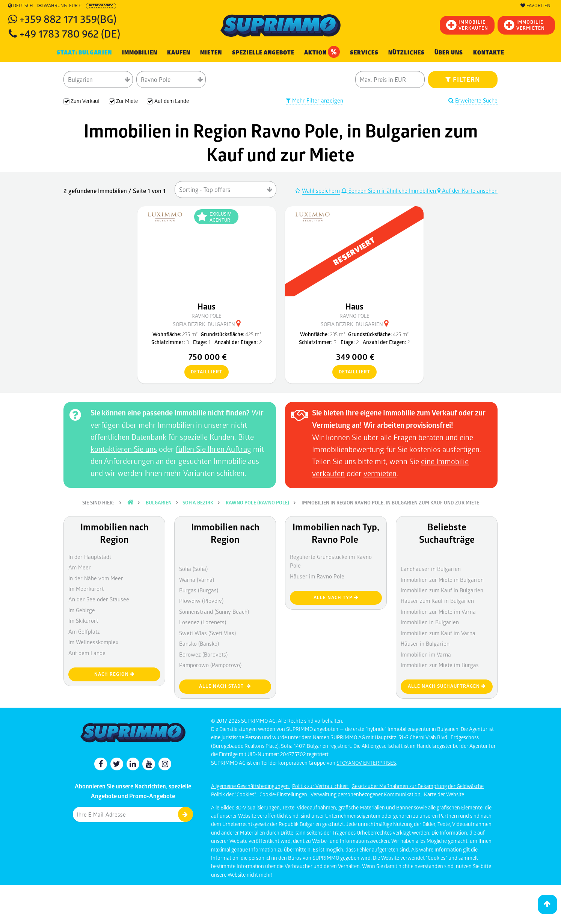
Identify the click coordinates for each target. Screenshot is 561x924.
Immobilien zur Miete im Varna (438, 611)
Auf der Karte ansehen (467, 190)
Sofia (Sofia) (193, 569)
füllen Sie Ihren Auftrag (213, 449)
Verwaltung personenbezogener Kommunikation (366, 794)
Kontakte (489, 53)
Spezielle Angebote (263, 53)
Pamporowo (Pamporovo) (210, 665)
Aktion (322, 52)
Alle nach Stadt (225, 686)
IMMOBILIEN (140, 53)
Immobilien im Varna (426, 654)
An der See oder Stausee (99, 599)
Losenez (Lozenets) (203, 622)
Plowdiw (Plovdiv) (201, 601)
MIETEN (211, 53)
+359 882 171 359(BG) (68, 19)
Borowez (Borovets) (203, 654)
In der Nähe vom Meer (96, 578)
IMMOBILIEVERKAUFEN (467, 25)
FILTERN (463, 79)
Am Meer (80, 567)
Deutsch (20, 6)
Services (364, 53)
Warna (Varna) (197, 580)
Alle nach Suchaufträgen (447, 686)
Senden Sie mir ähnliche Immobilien (389, 190)
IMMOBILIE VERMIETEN (524, 25)
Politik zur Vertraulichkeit (321, 786)
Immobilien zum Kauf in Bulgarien (442, 590)
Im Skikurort (83, 621)
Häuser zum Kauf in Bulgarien (437, 601)
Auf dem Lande (87, 653)
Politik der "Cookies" (234, 794)
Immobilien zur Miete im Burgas (440, 665)
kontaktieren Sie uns (124, 449)
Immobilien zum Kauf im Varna (438, 633)
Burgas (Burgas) (199, 590)
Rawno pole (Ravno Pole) (257, 503)
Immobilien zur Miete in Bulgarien (442, 580)
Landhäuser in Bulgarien (431, 569)
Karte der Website (444, 794)
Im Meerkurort (86, 589)
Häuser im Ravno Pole (317, 576)
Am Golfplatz (84, 631)
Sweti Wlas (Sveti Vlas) (207, 633)
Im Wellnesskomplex (93, 642)
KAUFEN (179, 53)
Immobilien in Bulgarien (430, 622)
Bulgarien (159, 503)
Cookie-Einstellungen (284, 794)
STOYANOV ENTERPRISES (366, 763)
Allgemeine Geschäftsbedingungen (250, 786)
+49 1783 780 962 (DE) (70, 33)
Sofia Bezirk (198, 503)
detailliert (203, 372)
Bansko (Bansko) (199, 643)
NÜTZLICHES (406, 53)
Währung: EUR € (60, 6)
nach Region (115, 674)
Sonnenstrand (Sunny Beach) (214, 611)
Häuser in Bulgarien (425, 643)
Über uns (449, 53)
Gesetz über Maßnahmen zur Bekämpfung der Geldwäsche (418, 786)
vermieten (380, 473)
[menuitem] (489, 53)
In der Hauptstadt (90, 557)
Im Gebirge (82, 610)
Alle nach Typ (336, 597)
